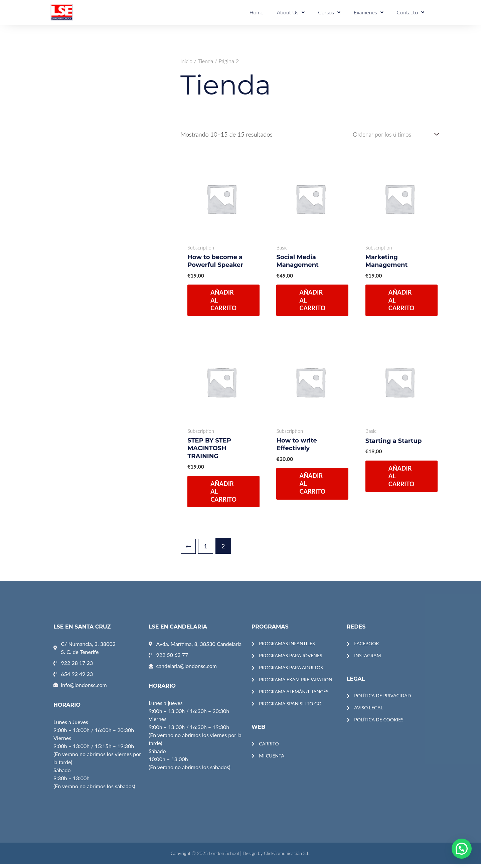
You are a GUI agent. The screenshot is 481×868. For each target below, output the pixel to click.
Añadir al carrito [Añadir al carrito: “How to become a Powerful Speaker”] (224, 301)
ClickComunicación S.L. (287, 857)
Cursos (338, 12)
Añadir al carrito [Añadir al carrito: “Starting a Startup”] (402, 478)
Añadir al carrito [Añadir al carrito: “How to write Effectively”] (313, 486)
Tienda (206, 61)
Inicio (187, 61)
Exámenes (374, 12)
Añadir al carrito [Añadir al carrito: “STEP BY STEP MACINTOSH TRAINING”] (224, 493)
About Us (302, 12)
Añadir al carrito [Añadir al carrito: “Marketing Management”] (402, 301)
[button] (462, 849)
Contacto (412, 12)
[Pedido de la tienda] (392, 135)
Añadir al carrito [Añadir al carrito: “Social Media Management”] (313, 301)
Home (271, 12)
